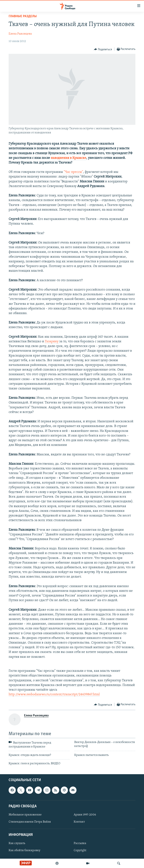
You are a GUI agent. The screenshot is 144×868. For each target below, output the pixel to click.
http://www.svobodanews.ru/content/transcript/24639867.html (54, 694)
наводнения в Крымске (69, 158)
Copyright (80, 850)
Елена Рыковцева (20, 34)
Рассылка (80, 843)
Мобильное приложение (25, 815)
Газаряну (52, 342)
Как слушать (17, 843)
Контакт (79, 822)
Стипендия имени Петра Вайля (30, 822)
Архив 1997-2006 (85, 815)
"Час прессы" (73, 172)
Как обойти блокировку (24, 850)
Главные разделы (23, 16)
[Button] (103, 49)
